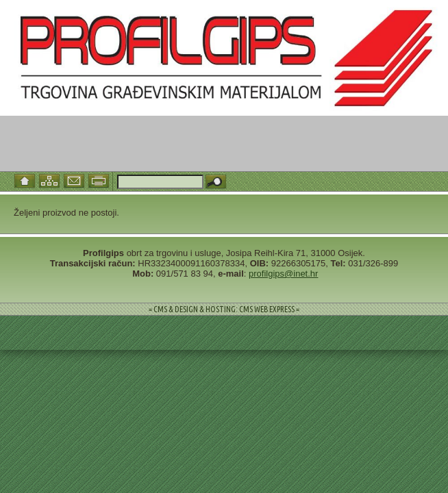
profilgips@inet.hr (283, 274)
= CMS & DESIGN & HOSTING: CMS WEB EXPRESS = (224, 309)
